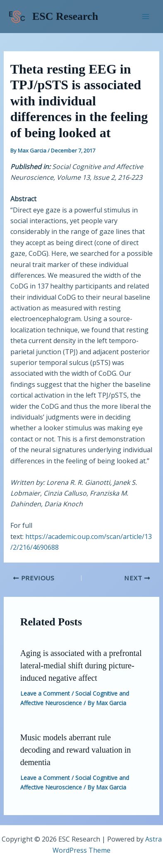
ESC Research (65, 16)
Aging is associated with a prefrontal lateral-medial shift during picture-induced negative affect (81, 665)
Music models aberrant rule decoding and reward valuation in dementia (76, 750)
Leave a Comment (45, 693)
